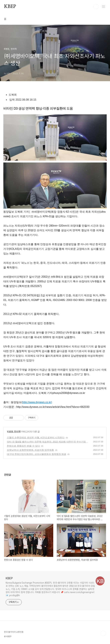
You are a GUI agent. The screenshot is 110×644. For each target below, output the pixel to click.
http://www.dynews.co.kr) (37, 402)
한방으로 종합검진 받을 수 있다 (23, 446)
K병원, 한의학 (14, 432)
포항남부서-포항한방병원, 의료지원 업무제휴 (30, 450)
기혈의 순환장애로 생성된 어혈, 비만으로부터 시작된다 (36, 438)
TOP (103, 633)
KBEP (10, 7)
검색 (96, 7)
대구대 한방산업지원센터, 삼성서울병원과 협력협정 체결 (36, 454)
